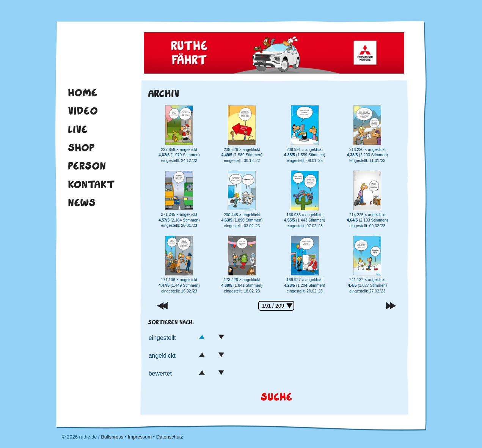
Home (83, 93)
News (82, 203)
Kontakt (91, 184)
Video (83, 111)
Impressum (140, 437)
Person (87, 166)
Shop (81, 148)
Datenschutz (170, 437)
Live (78, 129)
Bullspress (112, 437)
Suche (276, 397)
